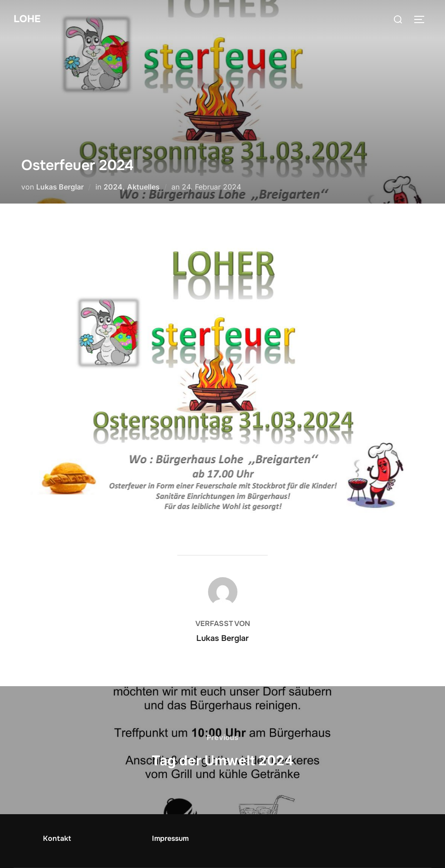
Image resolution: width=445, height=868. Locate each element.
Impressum (170, 838)
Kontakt (57, 838)
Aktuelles (143, 187)
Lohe (27, 19)
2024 (113, 187)
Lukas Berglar (60, 187)
